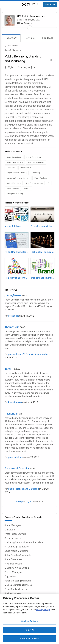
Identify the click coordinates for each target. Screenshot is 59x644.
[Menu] (4, 4)
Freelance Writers (13, 564)
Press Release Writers (15, 534)
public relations (16, 457)
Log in (28, 501)
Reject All (29, 630)
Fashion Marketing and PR (42, 252)
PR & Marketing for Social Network (17, 278)
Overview (11, 38)
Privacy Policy (43, 610)
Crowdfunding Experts (16, 589)
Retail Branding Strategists (18, 555)
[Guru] (30, 4)
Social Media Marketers (16, 551)
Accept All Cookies (29, 639)
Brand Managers (13, 525)
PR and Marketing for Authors (17, 252)
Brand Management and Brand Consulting (42, 278)
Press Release (15, 402)
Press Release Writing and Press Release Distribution (42, 226)
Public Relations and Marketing (23, 489)
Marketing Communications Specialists (24, 542)
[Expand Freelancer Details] (30, 28)
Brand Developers (13, 559)
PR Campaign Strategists (17, 547)
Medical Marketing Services (18, 585)
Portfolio (30, 38)
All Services (11, 46)
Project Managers (13, 572)
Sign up (19, 501)
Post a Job (50, 4)
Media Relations (13, 226)
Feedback (48, 38)
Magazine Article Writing (17, 568)
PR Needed (14, 316)
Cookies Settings (29, 621)
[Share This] (51, 60)
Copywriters (11, 576)
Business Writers (13, 593)
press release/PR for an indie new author (28, 354)
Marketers (10, 530)
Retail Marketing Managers (18, 581)
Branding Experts (13, 538)
